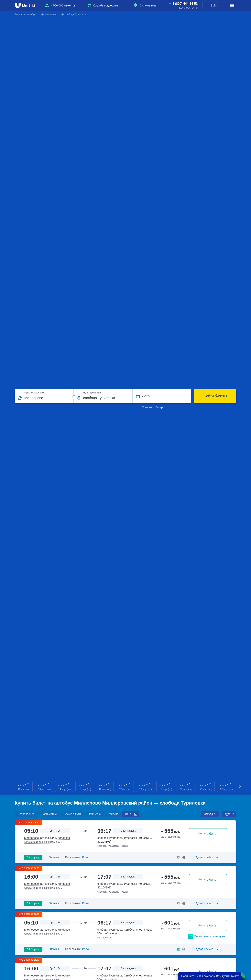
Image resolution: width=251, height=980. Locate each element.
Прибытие (94, 814)
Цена (128, 814)
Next (240, 786)
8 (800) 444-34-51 (185, 4)
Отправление (26, 814)
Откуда (208, 814)
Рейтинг (113, 814)
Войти (215, 5)
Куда (228, 814)
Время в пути (72, 814)
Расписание (49, 814)
